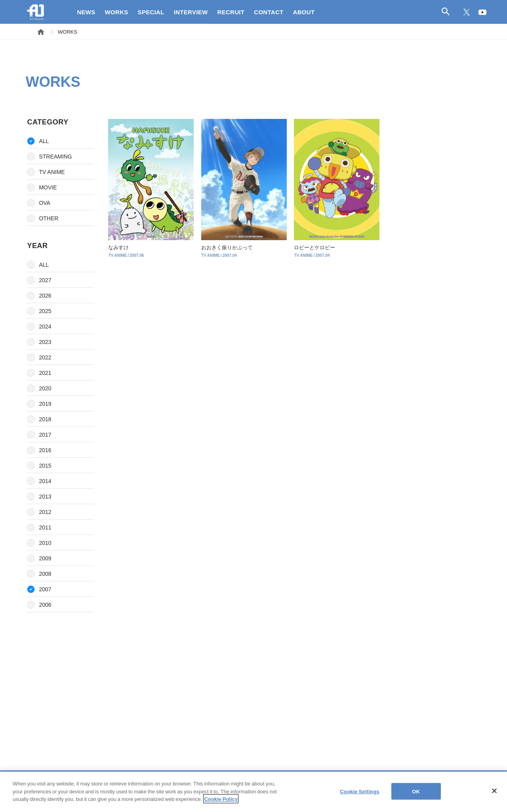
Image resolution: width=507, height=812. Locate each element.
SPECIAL (151, 12)
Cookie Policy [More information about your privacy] (221, 803)
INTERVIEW (191, 12)
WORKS (117, 12)
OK (416, 796)
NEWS (86, 12)
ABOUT (304, 12)
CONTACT (269, 12)
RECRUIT (231, 12)
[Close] (494, 795)
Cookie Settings (360, 796)
